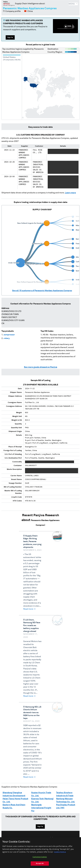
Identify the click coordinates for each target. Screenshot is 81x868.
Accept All (40, 863)
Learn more (70, 193)
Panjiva (9, 3)
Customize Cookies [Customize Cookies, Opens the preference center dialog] (40, 857)
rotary (7, 338)
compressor (9, 335)
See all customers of (42, 291)
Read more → (29, 609)
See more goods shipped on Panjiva (41, 367)
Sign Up (10, 37)
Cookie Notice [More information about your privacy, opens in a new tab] (60, 852)
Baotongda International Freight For (41, 808)
